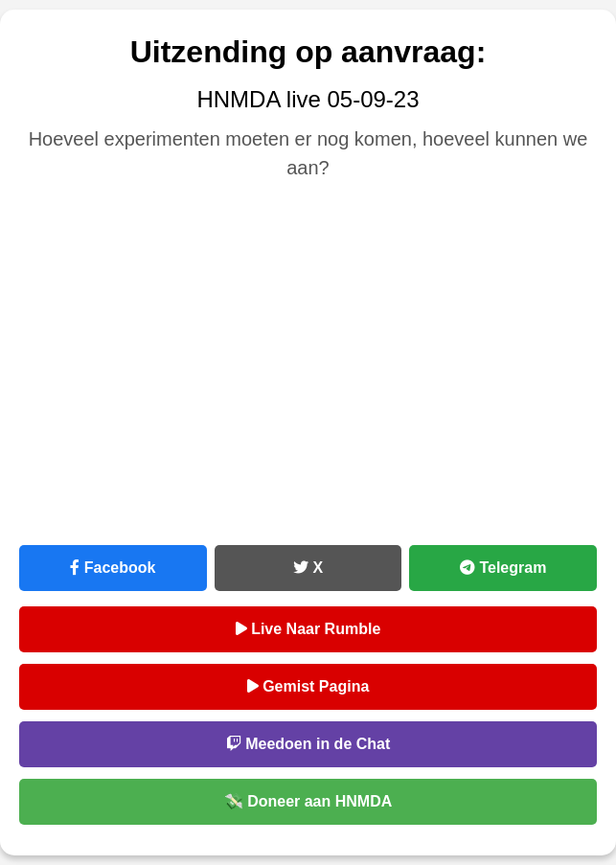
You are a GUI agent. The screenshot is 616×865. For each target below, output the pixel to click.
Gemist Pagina (308, 686)
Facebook (113, 568)
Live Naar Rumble (308, 629)
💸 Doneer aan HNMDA (308, 801)
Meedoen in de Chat (308, 744)
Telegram (503, 568)
